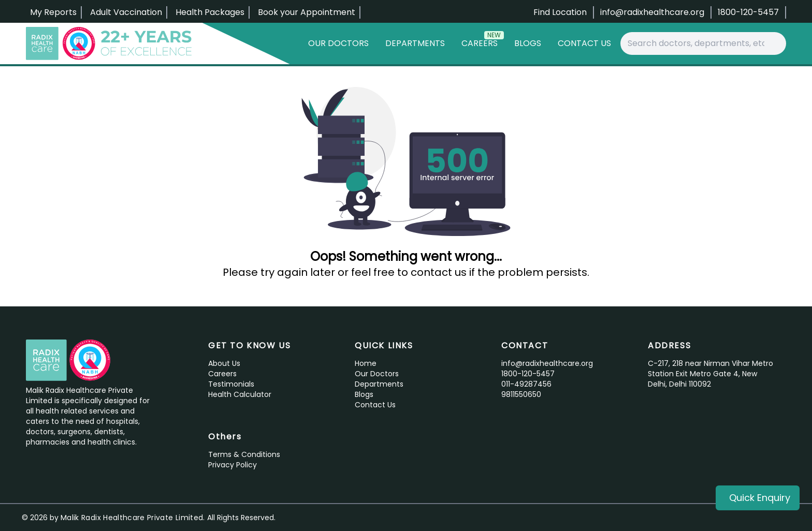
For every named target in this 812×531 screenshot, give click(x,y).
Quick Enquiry (760, 498)
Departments (415, 43)
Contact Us (584, 43)
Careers (483, 41)
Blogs (528, 43)
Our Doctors (338, 43)
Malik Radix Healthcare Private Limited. (133, 518)
